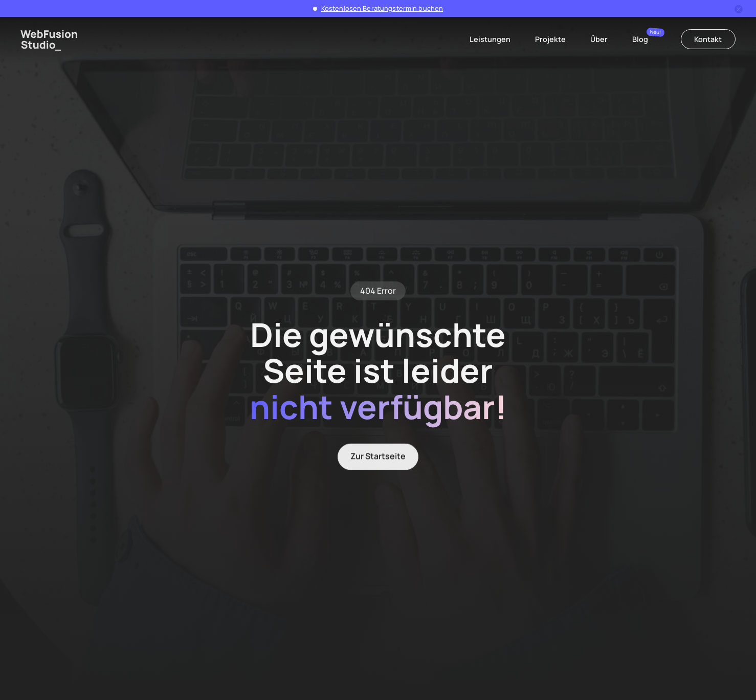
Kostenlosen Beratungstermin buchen (382, 8)
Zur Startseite (378, 458)
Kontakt (708, 39)
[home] (49, 40)
